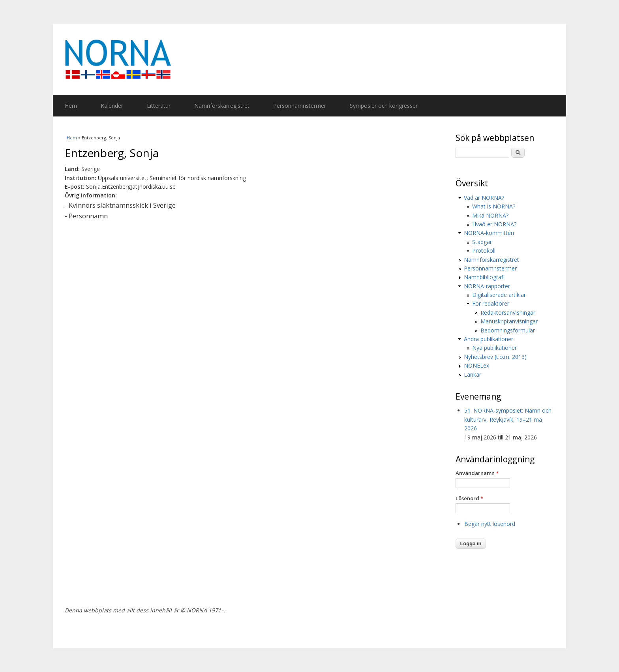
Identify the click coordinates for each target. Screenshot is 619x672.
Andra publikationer (489, 339)
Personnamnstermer (300, 106)
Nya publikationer (494, 348)
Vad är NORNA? (484, 198)
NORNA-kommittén (489, 233)
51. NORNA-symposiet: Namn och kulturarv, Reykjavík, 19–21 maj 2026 (508, 419)
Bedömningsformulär (508, 330)
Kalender (112, 106)
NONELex (476, 365)
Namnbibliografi (484, 277)
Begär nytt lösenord (490, 524)
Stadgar (482, 242)
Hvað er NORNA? (494, 224)
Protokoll (484, 251)
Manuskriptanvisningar (509, 321)
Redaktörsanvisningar (508, 313)
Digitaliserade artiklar (499, 295)
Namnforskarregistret (222, 106)
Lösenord (469, 498)
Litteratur (159, 106)
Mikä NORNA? (490, 215)
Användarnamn (477, 473)
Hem (71, 106)
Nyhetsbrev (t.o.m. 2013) (495, 357)
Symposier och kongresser (384, 106)
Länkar (473, 374)
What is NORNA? (494, 206)
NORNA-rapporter (487, 286)
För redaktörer (491, 303)
